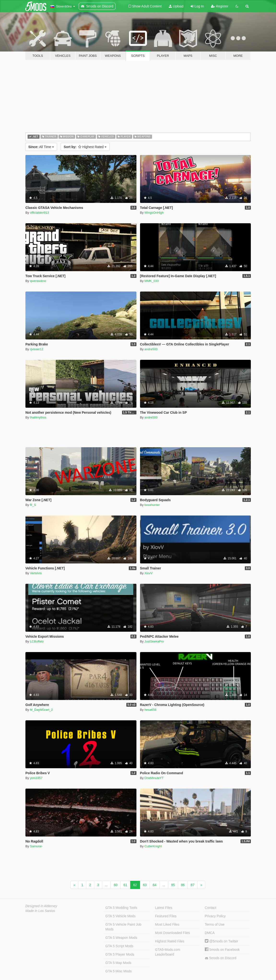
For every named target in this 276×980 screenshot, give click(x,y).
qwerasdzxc (38, 281)
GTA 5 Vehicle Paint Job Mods (123, 927)
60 (116, 885)
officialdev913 (39, 213)
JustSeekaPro (154, 641)
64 (155, 885)
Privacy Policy (215, 916)
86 (183, 885)
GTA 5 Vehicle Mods (120, 916)
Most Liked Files (167, 924)
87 (193, 885)
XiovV (148, 573)
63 (145, 885)
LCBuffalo (37, 641)
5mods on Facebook (222, 950)
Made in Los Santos (40, 911)
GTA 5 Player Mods (120, 954)
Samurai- (36, 846)
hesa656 (150, 710)
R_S (33, 505)
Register (220, 6)
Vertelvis (36, 573)
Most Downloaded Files (173, 933)
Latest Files (164, 908)
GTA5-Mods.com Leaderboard (168, 952)
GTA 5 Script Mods (119, 946)
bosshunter (152, 505)
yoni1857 (36, 778)
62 (135, 885)
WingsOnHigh (154, 213)
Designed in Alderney (41, 906)
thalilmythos (38, 417)
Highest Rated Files (170, 941)
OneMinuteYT (154, 778)
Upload (176, 6)
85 (173, 885)
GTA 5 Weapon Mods (121, 938)
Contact (211, 908)
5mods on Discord (221, 958)
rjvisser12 (37, 349)
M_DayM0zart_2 (41, 710)
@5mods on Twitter (221, 941)
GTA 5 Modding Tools (121, 908)
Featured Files (166, 916)
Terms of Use (215, 924)
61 (125, 885)
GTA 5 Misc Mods (118, 971)
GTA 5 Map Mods (118, 963)
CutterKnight (153, 846)
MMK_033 (151, 281)
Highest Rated (85, 147)
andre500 (151, 349)
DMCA (210, 933)
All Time (41, 147)
